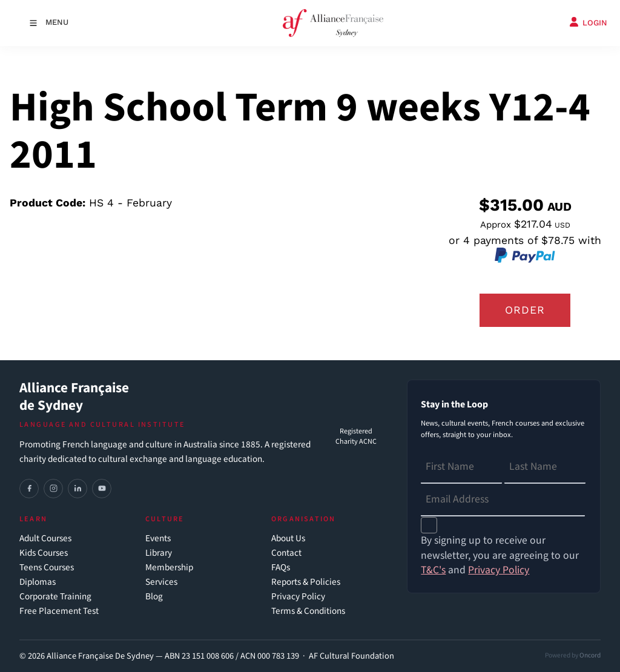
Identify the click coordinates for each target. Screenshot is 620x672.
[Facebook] (29, 489)
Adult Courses (45, 539)
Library (159, 553)
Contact (286, 553)
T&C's (433, 570)
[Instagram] (53, 489)
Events (158, 539)
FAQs (281, 568)
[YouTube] (102, 489)
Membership (169, 568)
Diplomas (38, 582)
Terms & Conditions (308, 611)
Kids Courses (44, 553)
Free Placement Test (59, 611)
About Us (288, 539)
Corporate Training (55, 597)
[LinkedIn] (77, 489)
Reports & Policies (306, 582)
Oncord (590, 655)
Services (161, 582)
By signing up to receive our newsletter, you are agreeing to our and (500, 555)
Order (525, 310)
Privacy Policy (298, 597)
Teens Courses (47, 568)
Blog (154, 597)
